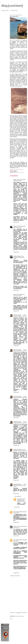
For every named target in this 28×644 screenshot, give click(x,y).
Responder (16, 222)
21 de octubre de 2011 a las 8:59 (19, 180)
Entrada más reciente (14, 612)
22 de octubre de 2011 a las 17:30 (19, 295)
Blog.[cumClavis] (12, 6)
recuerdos (22, 173)
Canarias (15, 173)
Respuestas (18, 496)
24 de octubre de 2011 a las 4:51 (20, 450)
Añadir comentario (15, 576)
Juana (15, 226)
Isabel (15, 180)
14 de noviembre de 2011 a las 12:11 (20, 485)
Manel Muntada (14, 10)
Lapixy (15, 526)
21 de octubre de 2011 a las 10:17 (19, 227)
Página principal (5, 10)
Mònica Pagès (17, 256)
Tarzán (11, 86)
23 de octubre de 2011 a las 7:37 (20, 316)
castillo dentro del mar (20, 188)
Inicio (19, 613)
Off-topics (19, 173)
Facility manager (18, 449)
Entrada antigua (24, 612)
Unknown (20, 499)
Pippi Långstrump (18, 86)
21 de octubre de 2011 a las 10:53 (19, 257)
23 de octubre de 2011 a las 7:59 (20, 397)
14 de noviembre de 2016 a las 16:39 (21, 500)
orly (14, 512)
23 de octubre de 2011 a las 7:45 (20, 350)
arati (15, 294)
